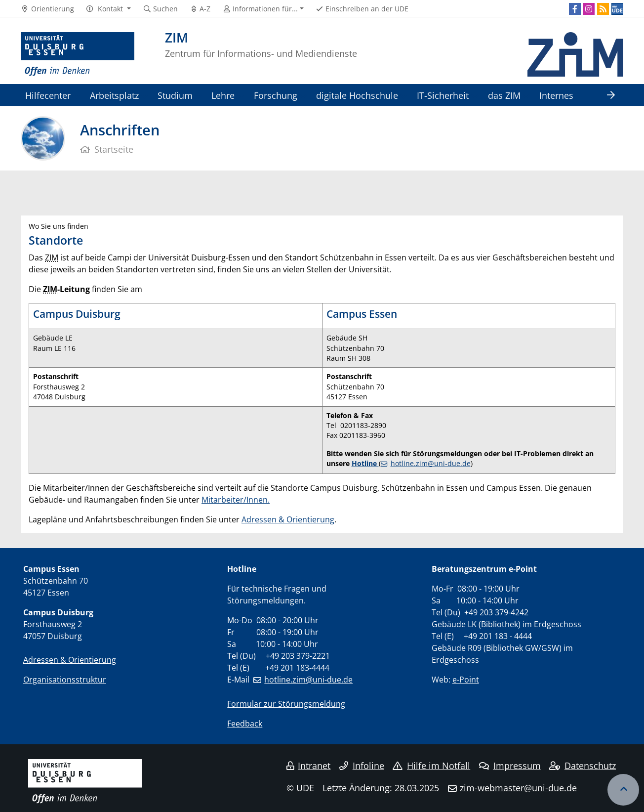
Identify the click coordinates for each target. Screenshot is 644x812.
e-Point (466, 680)
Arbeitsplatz (114, 95)
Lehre (223, 95)
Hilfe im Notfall (431, 766)
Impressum (510, 766)
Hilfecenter (48, 95)
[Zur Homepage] (78, 54)
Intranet (309, 766)
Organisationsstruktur (65, 680)
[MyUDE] (617, 9)
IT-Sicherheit (443, 95)
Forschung (276, 95)
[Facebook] (575, 9)
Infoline (362, 766)
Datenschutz (583, 766)
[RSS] (603, 9)
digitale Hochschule (357, 95)
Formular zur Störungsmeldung (286, 704)
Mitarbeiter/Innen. (236, 500)
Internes (556, 95)
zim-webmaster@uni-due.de (518, 788)
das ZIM (504, 95)
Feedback (245, 724)
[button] (108, 9)
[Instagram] (589, 9)
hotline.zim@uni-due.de (431, 463)
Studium (175, 95)
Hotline (365, 463)
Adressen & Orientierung (288, 519)
